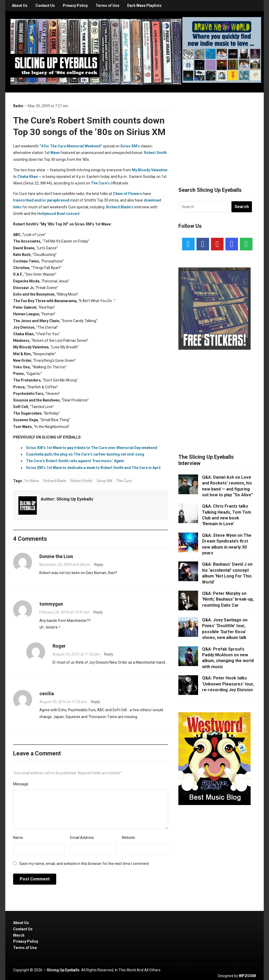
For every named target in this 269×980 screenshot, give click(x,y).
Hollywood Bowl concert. (59, 214)
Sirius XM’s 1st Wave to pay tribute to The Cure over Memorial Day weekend (92, 448)
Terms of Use (107, 6)
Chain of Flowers (128, 194)
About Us (20, 6)
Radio (18, 106)
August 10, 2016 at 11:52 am (76, 654)
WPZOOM (247, 976)
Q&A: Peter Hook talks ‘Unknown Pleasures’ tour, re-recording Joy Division (228, 684)
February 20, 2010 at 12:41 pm (64, 612)
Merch (19, 935)
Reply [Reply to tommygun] (98, 612)
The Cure (124, 481)
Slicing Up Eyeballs (75, 499)
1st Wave (52, 153)
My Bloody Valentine (150, 170)
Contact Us (45, 6)
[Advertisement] (218, 133)
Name (18, 838)
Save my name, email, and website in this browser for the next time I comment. (84, 864)
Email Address (82, 838)
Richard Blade (55, 481)
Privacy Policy (75, 6)
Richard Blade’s (120, 207)
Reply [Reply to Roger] (109, 654)
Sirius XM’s (130, 146)
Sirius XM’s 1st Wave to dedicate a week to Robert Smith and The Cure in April (93, 468)
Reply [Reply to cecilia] (95, 702)
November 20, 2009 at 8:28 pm (65, 565)
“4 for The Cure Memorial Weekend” (71, 146)
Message (21, 784)
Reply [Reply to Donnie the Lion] (99, 565)
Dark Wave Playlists (144, 6)
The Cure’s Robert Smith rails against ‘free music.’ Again (75, 461)
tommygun (51, 604)
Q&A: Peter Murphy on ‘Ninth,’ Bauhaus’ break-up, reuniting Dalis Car (228, 599)
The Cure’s (100, 183)
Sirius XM (104, 481)
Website (128, 838)
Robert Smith (155, 153)
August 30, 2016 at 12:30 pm (63, 702)
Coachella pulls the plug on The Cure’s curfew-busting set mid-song (85, 454)
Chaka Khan (28, 177)
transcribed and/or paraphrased (41, 200)
